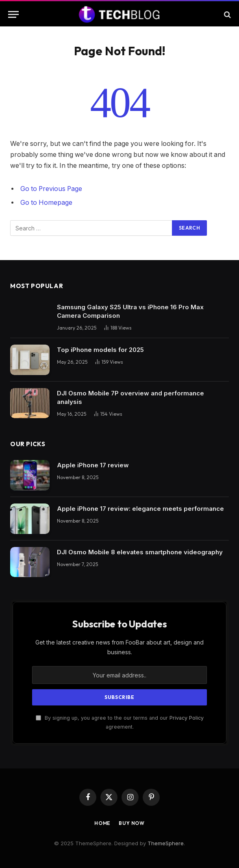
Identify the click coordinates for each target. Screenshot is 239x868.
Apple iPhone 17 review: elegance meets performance (140, 509)
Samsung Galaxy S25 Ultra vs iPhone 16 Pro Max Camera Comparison (130, 311)
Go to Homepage (46, 203)
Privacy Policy (187, 718)
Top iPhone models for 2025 (100, 350)
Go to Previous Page (51, 189)
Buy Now (132, 823)
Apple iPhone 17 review (93, 465)
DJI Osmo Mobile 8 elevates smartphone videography (140, 552)
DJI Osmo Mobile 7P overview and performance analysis (130, 397)
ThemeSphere (166, 843)
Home (102, 823)
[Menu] (13, 14)
